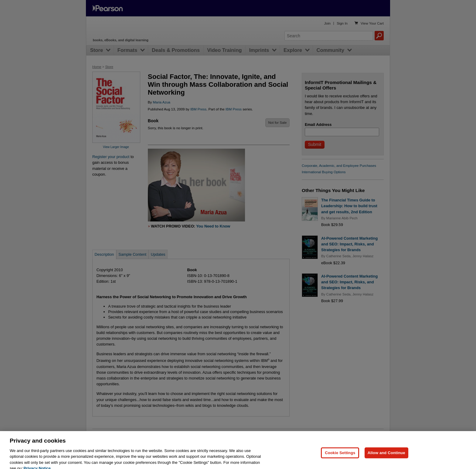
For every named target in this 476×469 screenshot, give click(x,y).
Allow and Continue (386, 460)
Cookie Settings (340, 460)
